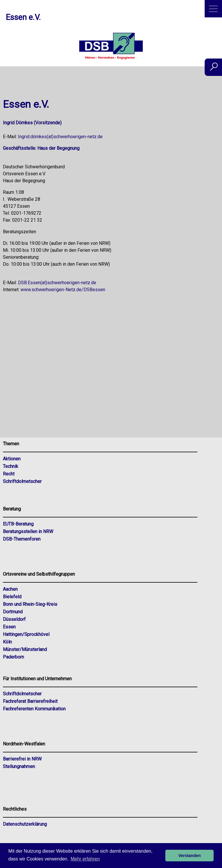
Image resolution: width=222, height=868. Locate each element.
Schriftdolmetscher (22, 481)
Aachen (10, 589)
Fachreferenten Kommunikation (34, 709)
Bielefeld (12, 597)
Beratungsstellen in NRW (28, 531)
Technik (11, 466)
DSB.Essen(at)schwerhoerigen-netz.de (57, 283)
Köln (7, 642)
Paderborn (13, 657)
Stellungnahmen (19, 766)
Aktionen (12, 459)
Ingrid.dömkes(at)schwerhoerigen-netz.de (60, 137)
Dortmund (13, 612)
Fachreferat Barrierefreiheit (30, 701)
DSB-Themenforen (22, 539)
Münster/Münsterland (25, 649)
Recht (9, 474)
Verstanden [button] (190, 856)
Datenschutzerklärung (25, 824)
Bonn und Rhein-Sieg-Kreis (30, 604)
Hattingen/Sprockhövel (26, 634)
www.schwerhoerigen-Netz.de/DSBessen (63, 290)
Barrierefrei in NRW (22, 759)
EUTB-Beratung (18, 524)
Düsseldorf (14, 619)
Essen (9, 627)
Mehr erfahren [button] (85, 859)
